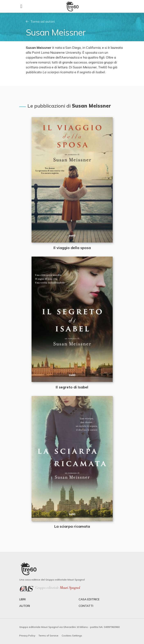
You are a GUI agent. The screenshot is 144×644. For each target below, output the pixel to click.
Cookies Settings (72, 636)
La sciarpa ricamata (72, 526)
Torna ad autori (40, 21)
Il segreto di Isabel (72, 387)
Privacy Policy (27, 636)
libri (22, 599)
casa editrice (89, 599)
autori (25, 606)
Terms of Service (48, 636)
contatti (86, 606)
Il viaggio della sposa (72, 248)
